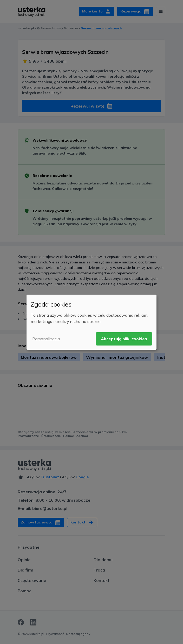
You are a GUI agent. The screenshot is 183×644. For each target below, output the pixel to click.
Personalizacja (46, 339)
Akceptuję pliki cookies (124, 339)
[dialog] (91, 322)
